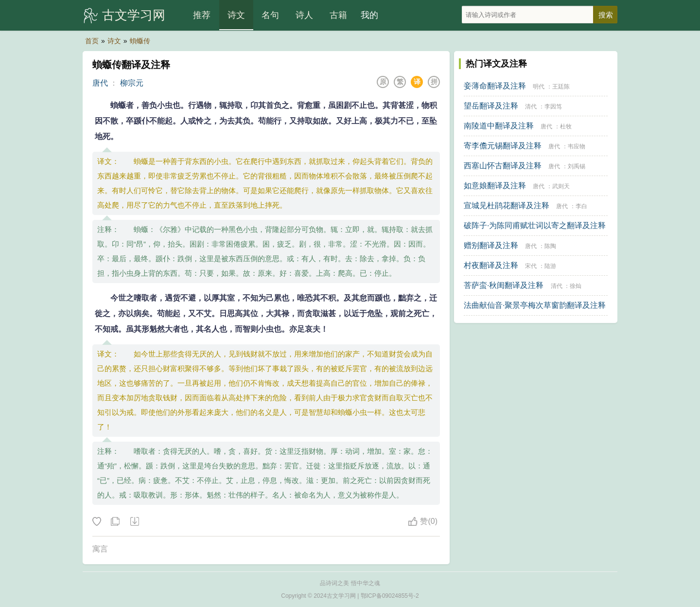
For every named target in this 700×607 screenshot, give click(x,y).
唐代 (100, 83)
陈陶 (550, 246)
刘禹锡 (577, 166)
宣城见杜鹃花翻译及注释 (507, 205)
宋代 (531, 266)
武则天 (561, 186)
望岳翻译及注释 (491, 106)
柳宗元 (132, 83)
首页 (92, 41)
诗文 (236, 15)
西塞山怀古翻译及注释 (503, 166)
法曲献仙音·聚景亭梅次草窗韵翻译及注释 (535, 305)
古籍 (338, 15)
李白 (581, 206)
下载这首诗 (134, 522)
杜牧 (566, 126)
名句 (270, 15)
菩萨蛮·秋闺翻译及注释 (504, 285)
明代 (539, 87)
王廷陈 (561, 87)
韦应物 (577, 146)
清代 (531, 107)
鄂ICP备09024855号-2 (390, 596)
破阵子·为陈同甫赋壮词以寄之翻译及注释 (535, 225)
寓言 (100, 549)
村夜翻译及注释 (491, 265)
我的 (369, 15)
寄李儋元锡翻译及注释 (503, 146)
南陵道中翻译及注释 (499, 126)
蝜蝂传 (140, 41)
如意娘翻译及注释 (495, 186)
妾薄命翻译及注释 (495, 86)
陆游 (550, 266)
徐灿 (576, 286)
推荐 (202, 15)
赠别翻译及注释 (491, 245)
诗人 (304, 15)
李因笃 (553, 107)
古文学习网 (134, 15)
